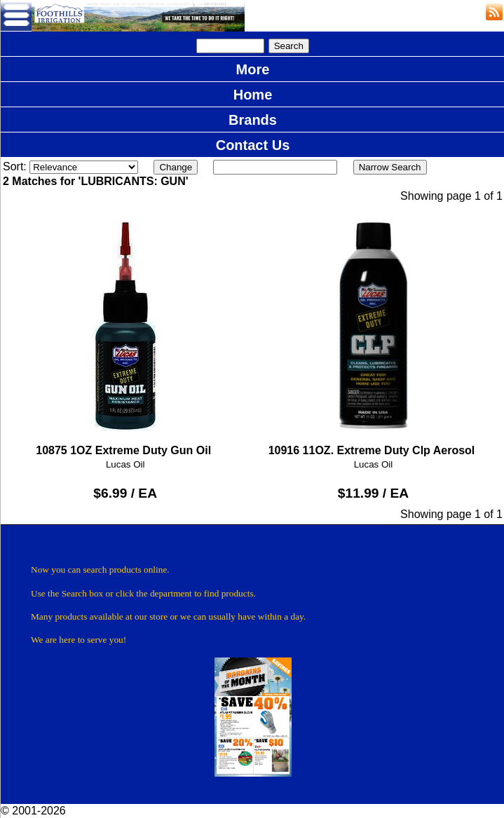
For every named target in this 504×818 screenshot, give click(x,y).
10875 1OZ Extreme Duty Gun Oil (125, 333)
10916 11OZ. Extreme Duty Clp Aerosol (373, 333)
